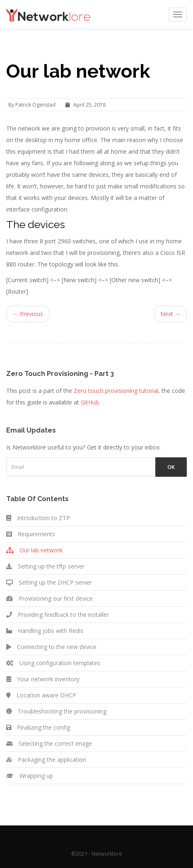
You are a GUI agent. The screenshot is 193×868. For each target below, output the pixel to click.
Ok (171, 467)
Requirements (31, 534)
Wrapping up (30, 776)
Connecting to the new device (51, 647)
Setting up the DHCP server (49, 582)
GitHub (90, 402)
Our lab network (34, 550)
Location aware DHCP (41, 695)
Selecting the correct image (49, 743)
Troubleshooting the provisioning (56, 711)
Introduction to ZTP (38, 518)
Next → (170, 314)
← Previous (28, 314)
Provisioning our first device (49, 598)
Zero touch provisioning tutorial (116, 391)
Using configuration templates (53, 663)
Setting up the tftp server (45, 566)
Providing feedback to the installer (58, 615)
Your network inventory (43, 679)
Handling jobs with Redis (45, 631)
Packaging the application (46, 760)
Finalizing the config (38, 727)
